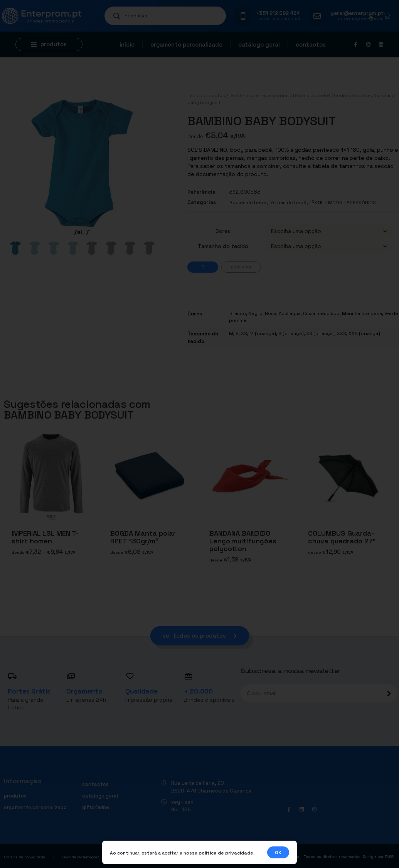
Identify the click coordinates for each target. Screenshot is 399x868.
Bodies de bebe (352, 96)
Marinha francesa (362, 313)
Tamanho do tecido (223, 246)
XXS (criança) (364, 333)
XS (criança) (320, 333)
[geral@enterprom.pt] (317, 16)
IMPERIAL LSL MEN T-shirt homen (45, 537)
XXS (342, 333)
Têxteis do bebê (311, 96)
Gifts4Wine (96, 807)
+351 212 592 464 (278, 13)
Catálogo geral (259, 44)
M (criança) (263, 333)
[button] (49, 44)
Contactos (311, 44)
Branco (237, 313)
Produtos (214, 96)
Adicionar (241, 267)
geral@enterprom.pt (357, 13)
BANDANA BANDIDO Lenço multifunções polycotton (243, 541)
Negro (255, 313)
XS (244, 333)
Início (127, 44)
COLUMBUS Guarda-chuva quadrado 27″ (342, 537)
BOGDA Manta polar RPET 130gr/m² (143, 537)
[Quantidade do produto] (203, 267)
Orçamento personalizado (186, 44)
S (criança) (291, 333)
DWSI (390, 857)
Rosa (271, 313)
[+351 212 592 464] (243, 16)
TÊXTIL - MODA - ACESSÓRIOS (259, 96)
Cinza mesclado (321, 313)
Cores (223, 231)
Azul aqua (290, 313)
